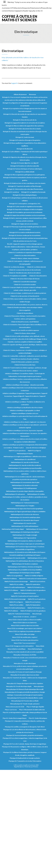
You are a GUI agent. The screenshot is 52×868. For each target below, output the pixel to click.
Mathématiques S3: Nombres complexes (25, 564)
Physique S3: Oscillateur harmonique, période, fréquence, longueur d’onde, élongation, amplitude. (25, 754)
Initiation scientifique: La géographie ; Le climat (25, 410)
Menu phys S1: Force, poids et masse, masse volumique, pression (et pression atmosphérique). (25, 668)
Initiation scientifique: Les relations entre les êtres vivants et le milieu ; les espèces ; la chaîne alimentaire (25, 440)
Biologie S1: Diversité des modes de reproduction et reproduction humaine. (25, 116)
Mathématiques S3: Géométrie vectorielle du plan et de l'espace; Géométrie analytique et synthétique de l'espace (25, 554)
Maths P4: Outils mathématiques (15, 608)
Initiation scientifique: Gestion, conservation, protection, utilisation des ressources (25, 381)
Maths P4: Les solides (16, 605)
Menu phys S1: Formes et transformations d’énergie (25, 672)
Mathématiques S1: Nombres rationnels (25, 485)
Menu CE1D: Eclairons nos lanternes (25, 623)
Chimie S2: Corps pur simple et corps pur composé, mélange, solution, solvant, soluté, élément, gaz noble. (25, 289)
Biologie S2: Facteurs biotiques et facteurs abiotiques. (25, 169)
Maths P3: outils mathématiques (15, 587)
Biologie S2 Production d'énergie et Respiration (25, 140)
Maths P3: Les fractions (38, 581)
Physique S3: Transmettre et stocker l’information (25, 761)
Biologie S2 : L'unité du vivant (25, 137)
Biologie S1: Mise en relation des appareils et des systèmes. (25, 126)
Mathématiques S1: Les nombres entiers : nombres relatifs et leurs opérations (25, 472)
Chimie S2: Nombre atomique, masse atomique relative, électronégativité (25, 309)
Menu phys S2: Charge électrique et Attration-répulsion (25, 683)
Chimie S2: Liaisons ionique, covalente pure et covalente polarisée (25, 293)
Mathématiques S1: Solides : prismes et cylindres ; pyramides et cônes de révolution (25, 498)
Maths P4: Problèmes (11, 611)
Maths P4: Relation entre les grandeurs (33, 611)
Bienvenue (32, 94)
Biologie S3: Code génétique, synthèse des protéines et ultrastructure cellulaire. (25, 199)
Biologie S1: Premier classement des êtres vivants (25, 129)
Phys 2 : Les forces (11, 710)
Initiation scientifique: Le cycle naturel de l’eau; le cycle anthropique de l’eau (25, 418)
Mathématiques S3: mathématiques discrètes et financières (25, 561)
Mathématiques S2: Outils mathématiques (25, 526)
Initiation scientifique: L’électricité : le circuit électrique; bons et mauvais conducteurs (25, 389)
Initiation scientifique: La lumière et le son (25, 413)
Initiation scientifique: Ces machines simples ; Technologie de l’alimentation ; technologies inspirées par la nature (25, 375)
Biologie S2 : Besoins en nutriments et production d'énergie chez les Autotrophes (25, 133)
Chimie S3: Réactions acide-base (25, 365)
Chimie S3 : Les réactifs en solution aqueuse (25, 330)
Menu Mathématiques (35, 649)
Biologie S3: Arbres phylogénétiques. (25, 195)
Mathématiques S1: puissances (15, 494)
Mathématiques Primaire (25, 454)
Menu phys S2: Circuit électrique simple (19, 686)
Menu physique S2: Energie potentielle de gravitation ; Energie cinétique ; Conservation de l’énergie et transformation (25, 694)
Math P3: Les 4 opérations (17, 451)
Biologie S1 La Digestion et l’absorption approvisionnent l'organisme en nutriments (25, 104)
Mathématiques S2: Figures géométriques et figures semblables (25, 512)
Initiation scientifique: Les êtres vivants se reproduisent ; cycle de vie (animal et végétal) (25, 426)
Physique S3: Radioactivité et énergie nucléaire (25, 758)
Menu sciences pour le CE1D (15, 707)
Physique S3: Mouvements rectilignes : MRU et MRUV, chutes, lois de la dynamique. (25, 748)
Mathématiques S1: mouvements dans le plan (25, 482)
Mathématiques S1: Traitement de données (25, 503)
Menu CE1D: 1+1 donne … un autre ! (25, 617)
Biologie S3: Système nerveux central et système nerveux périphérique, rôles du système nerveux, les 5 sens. (25, 240)
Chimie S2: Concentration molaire (25, 285)
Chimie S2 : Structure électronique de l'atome (25, 279)
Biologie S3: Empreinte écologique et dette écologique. (25, 209)
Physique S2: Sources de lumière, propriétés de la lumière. (25, 735)
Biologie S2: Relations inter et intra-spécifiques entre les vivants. (25, 183)
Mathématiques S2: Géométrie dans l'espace (25, 520)
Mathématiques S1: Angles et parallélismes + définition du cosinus (25, 456)
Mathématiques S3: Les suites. (37, 558)
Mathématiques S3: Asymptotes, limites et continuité (25, 541)
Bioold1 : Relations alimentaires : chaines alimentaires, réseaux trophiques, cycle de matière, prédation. (25, 248)
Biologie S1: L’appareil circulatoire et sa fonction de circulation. (25, 123)
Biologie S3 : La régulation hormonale (33, 192)
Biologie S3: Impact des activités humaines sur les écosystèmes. (25, 215)
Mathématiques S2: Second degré (37, 529)
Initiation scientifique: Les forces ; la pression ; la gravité (25, 431)
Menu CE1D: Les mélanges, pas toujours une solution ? (25, 628)
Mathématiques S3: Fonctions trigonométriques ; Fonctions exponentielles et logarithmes (25, 548)
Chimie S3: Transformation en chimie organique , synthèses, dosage (25, 368)
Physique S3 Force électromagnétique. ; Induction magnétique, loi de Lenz (25, 740)
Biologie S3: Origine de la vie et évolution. (25, 224)
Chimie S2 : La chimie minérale (36, 267)
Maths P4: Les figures (16, 602)
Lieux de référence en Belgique (36, 448)
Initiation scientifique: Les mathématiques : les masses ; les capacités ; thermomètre (25, 435)
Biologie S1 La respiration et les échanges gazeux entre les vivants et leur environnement (25, 110)
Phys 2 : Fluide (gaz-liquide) (35, 707)
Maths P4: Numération (33, 605)
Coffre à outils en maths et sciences (20, 18)
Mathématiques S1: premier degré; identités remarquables (25, 491)
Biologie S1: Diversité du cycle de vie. (25, 120)
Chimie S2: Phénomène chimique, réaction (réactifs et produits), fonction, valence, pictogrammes (25, 317)
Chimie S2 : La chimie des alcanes (14, 267)
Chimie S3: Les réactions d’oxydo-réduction (25, 359)
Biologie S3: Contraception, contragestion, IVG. (25, 204)
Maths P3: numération (33, 584)
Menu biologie (37, 614)
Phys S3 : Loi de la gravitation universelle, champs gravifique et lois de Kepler (25, 714)
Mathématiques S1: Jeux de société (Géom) (25, 462)
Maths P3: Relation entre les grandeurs (33, 590)
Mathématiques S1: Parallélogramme (25, 488)
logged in (15, 83)
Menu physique (39, 686)
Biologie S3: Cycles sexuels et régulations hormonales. (25, 206)
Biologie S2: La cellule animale (25, 172)
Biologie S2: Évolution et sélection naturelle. (25, 166)
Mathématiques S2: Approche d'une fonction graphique (25, 509)
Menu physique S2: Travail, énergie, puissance (25, 704)
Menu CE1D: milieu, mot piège (25, 634)
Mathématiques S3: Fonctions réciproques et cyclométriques (25, 544)
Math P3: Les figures (34, 451)
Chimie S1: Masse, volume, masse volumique (25, 258)
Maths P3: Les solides (17, 584)
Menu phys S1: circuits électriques (25, 663)
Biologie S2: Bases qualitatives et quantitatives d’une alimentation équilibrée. (25, 144)
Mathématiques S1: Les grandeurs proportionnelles (25, 468)
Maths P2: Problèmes (10, 579)
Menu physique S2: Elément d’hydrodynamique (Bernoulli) (25, 689)
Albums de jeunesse (20, 94)
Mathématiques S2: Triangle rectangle (25, 535)
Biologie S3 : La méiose (12, 192)
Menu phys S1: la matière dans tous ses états (25, 675)
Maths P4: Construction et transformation (25, 596)
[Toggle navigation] (5, 2)
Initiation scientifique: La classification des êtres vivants (25, 408)
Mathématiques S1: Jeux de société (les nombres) (25, 465)
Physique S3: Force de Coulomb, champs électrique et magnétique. (25, 744)
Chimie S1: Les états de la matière (25, 255)
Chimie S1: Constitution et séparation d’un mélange (25, 253)
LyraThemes (34, 767)
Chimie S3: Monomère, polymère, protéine (25, 362)
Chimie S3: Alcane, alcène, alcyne (25, 333)
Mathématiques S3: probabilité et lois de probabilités (25, 570)
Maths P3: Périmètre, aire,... (36, 587)
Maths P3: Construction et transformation (33, 579)
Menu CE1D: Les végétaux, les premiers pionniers (25, 631)
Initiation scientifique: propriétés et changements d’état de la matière (25, 445)
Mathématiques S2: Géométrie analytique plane (25, 517)
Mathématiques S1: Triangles (25, 506)
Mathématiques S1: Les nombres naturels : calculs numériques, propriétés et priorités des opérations (25, 478)
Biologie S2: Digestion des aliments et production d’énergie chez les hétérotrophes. (25, 159)
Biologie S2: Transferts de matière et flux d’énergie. (25, 186)
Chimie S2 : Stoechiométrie (38, 276)
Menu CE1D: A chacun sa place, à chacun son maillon (25, 620)
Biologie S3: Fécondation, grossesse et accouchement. (25, 212)
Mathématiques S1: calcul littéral (25, 459)
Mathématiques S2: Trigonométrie (25, 538)
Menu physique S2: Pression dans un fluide (25, 701)
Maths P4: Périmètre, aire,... (37, 608)
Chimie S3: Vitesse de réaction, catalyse (25, 371)
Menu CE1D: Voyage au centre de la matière (20, 646)
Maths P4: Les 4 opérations (37, 599)
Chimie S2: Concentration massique (25, 282)
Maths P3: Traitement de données (25, 593)
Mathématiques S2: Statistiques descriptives (25, 532)
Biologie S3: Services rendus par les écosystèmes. (25, 235)
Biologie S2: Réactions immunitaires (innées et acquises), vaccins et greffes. (25, 179)
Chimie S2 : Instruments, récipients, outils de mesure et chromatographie (25, 263)
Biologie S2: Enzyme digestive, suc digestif (25, 163)
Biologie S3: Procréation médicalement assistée (25, 232)
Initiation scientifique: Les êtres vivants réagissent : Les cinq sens (25, 422)
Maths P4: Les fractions (33, 602)
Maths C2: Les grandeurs (15, 576)
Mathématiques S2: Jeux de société (25, 523)
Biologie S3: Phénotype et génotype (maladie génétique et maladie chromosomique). (25, 228)
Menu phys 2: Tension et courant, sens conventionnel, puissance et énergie (25, 659)
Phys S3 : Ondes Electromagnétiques (15, 718)
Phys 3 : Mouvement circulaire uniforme (32, 710)
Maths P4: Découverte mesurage (15, 599)
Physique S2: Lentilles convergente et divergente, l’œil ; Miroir (25, 727)
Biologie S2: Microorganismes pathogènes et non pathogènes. (25, 175)
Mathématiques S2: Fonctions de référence (25, 514)
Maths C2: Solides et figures (34, 576)
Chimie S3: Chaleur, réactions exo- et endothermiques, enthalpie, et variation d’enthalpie (25, 352)
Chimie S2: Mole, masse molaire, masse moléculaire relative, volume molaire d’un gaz (25, 300)
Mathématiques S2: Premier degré (13, 529)
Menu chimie (40, 646)
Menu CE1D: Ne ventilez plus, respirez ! (25, 637)
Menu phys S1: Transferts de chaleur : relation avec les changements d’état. (25, 679)
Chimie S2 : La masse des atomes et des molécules (25, 270)
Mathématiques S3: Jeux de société (14, 558)
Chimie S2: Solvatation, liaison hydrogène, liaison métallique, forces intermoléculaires (25, 326)
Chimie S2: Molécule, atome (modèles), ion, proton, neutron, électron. (25, 305)
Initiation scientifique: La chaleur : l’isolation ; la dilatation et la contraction (25, 403)
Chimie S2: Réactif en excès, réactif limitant (25, 322)
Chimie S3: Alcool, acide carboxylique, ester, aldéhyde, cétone (25, 336)
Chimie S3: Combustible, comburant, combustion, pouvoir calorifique (25, 356)
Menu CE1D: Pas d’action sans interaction (25, 640)
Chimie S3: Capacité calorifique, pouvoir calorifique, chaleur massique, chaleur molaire (25, 346)
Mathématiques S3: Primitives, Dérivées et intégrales (25, 567)
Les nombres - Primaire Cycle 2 (14, 448)
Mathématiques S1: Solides (36, 494)
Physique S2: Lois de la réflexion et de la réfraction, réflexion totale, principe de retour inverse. (25, 731)
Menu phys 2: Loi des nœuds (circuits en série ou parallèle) (25, 652)
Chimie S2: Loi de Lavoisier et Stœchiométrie (25, 296)
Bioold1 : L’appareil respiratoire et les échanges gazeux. (25, 244)
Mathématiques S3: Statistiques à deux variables (25, 573)
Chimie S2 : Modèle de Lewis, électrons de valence (25, 273)
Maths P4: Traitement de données (19, 614)
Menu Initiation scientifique (17, 649)
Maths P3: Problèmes (11, 590)
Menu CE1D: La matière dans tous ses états (25, 625)
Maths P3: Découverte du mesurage (16, 581)
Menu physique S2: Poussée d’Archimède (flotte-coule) (25, 698)
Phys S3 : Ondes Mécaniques (38, 718)
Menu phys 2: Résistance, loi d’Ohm (25, 655)
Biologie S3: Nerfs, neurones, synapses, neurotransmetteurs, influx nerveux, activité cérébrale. (25, 220)
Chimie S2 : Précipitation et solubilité (15, 276)
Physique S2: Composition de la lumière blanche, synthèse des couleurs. (25, 722)
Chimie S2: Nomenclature (25, 313)
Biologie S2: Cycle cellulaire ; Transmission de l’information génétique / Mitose (25, 153)
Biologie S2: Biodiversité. (25, 149)
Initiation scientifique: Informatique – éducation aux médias (25, 385)
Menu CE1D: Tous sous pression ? (25, 643)
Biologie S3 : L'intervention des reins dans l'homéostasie (25, 189)
